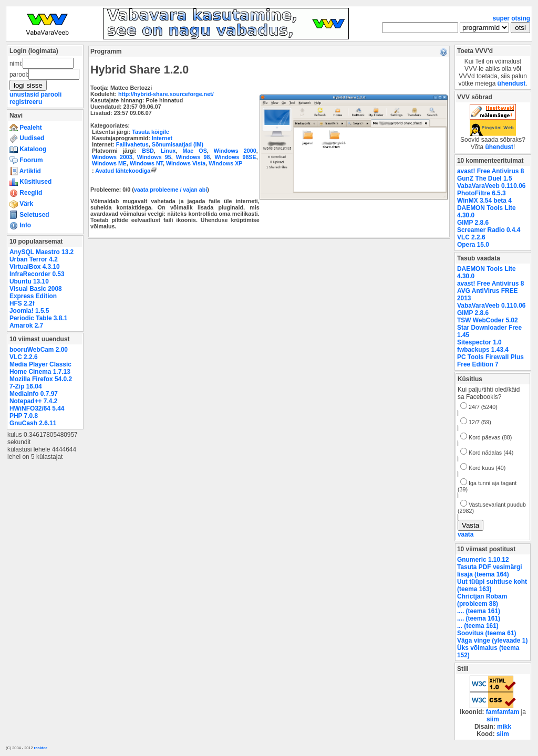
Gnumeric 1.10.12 (483, 560)
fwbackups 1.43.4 (483, 350)
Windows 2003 (112, 157)
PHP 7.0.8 (24, 416)
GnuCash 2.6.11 (33, 423)
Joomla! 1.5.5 (29, 311)
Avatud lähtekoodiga (127, 171)
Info (20, 225)
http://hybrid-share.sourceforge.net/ (166, 94)
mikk (504, 727)
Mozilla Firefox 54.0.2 (41, 379)
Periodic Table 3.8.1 (38, 318)
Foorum (26, 160)
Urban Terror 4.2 (34, 259)
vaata (465, 534)
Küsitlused (30, 182)
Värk (21, 204)
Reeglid (26, 193)
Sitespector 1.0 (479, 342)
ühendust (512, 83)
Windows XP (225, 163)
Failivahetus (132, 144)
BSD (148, 151)
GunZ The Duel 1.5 (485, 178)
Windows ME (109, 163)
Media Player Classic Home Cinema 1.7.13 (40, 368)
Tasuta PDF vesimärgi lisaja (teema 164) (490, 571)
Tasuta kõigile (151, 132)
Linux (168, 151)
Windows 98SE (236, 157)
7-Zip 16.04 (26, 386)
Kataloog (28, 149)
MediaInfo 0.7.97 (34, 394)
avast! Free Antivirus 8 (490, 171)
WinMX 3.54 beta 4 (484, 201)
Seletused (29, 215)
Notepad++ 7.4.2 (33, 401)
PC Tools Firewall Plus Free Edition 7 (490, 361)
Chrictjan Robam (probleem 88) (482, 600)
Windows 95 (154, 157)
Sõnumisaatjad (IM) (178, 144)
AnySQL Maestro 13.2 (42, 252)
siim (493, 719)
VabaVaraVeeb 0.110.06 (491, 186)
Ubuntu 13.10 (29, 281)
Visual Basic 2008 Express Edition (36, 292)
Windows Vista (186, 163)
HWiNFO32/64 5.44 (37, 408)
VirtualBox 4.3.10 (35, 267)
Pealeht (26, 128)
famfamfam (503, 712)
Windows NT (146, 163)
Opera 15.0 (473, 245)
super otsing (511, 18)
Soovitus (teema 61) (487, 633)
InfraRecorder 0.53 (37, 274)
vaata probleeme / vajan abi (170, 190)
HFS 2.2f (22, 303)
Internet (162, 138)
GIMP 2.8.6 (473, 223)
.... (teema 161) (479, 611)
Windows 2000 (235, 151)
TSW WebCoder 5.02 (488, 320)
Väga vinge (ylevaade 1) (492, 640)
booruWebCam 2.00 (39, 350)
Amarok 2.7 (26, 325)
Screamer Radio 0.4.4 (489, 230)
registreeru (26, 102)
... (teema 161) (478, 626)
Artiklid (25, 171)
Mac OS (194, 151)
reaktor (41, 748)
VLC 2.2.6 (24, 357)
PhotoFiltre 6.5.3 (482, 193)
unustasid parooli (35, 94)
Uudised (27, 138)
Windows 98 (193, 157)
